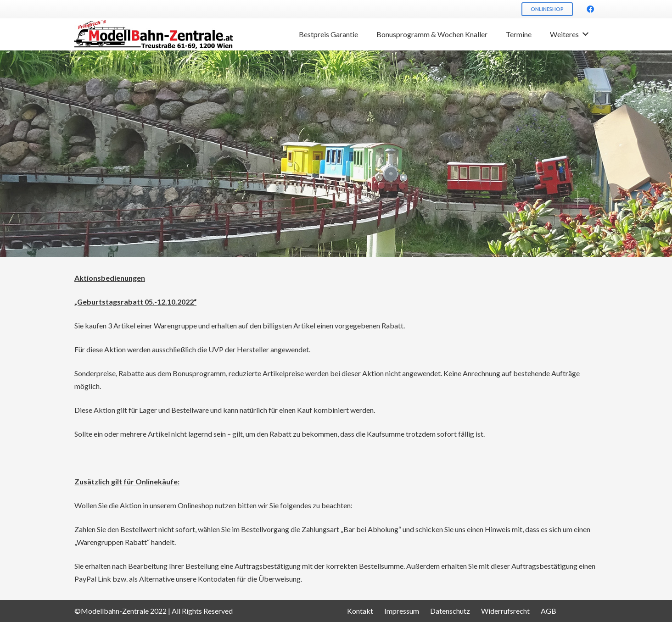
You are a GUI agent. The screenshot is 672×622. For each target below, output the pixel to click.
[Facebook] (590, 9)
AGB (549, 611)
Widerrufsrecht (505, 611)
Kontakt (360, 611)
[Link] (154, 35)
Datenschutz (450, 611)
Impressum (402, 611)
